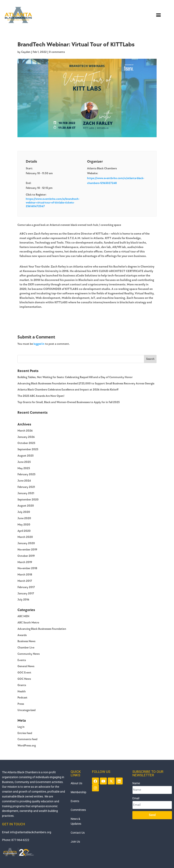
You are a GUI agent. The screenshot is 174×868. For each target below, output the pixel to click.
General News (26, 666)
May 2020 (24, 525)
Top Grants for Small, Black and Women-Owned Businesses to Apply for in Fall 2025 (69, 402)
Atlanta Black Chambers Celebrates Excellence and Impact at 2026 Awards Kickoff (68, 390)
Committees (78, 810)
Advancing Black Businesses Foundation (42, 629)
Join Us (75, 842)
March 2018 (25, 575)
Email (136, 798)
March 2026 (25, 431)
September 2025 (28, 449)
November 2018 (27, 568)
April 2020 (24, 531)
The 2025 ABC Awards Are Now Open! (41, 396)
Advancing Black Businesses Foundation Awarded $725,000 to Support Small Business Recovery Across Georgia (86, 383)
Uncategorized (26, 710)
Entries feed (25, 733)
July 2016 (23, 600)
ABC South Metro (28, 623)
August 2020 (26, 506)
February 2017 (26, 587)
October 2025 (26, 443)
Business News (26, 641)
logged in (39, 344)
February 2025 (26, 474)
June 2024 (24, 481)
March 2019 (25, 562)
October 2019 (26, 556)
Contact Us (78, 833)
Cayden (26, 52)
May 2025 (24, 468)
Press (21, 704)
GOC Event (24, 673)
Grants (22, 685)
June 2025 (24, 462)
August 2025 (25, 456)
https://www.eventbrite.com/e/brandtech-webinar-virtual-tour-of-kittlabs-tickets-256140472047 (53, 203)
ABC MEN (23, 616)
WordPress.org (27, 746)
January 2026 (26, 437)
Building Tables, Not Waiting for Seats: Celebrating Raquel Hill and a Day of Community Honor (75, 377)
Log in (21, 727)
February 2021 (26, 487)
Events (22, 660)
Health (22, 691)
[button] (159, 15)
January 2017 (26, 593)
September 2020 (28, 500)
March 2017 (25, 581)
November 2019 (27, 550)
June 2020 (24, 518)
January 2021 (26, 493)
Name (136, 783)
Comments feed (27, 739)
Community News (29, 654)
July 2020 (24, 512)
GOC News (24, 679)
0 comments (57, 52)
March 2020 (25, 537)
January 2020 (26, 543)
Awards (22, 635)
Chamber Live (26, 648)
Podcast (22, 698)
